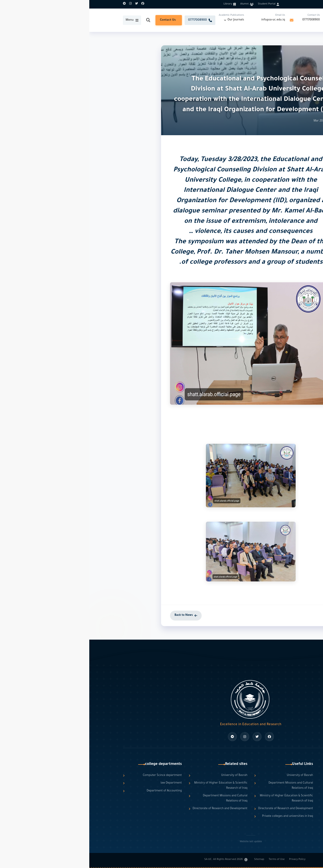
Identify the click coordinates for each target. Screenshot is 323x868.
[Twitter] (47, 4)
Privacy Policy (208, 860)
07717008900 (222, 20)
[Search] (59, 20)
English (274, 4)
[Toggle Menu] (43, 20)
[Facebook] (53, 4)
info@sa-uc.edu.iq (184, 20)
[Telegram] (35, 4)
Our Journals (146, 20)
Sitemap (170, 860)
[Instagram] (41, 4)
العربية (285, 4)
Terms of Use (187, 860)
